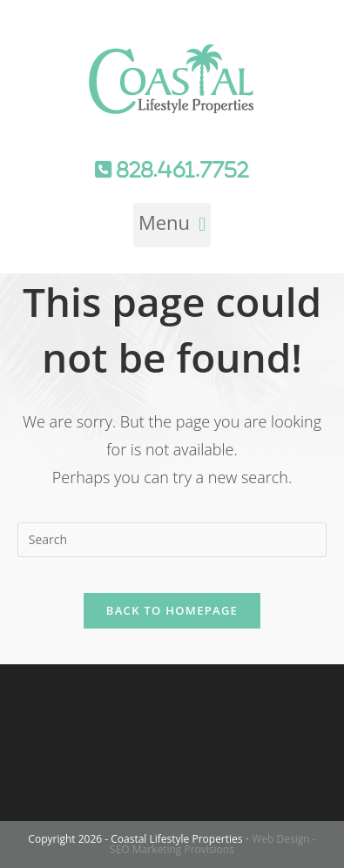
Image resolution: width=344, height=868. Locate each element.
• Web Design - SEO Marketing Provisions (213, 844)
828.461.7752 (180, 170)
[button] (172, 225)
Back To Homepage (172, 610)
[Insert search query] (172, 540)
